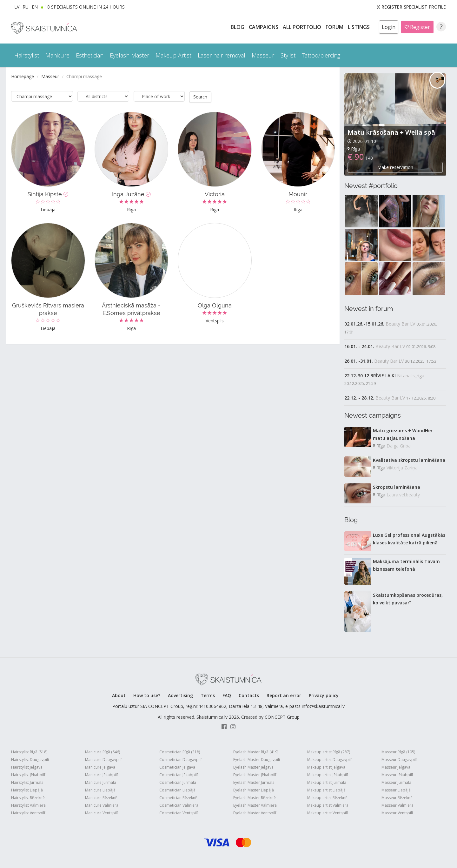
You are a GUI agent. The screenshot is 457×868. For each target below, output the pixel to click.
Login (389, 27)
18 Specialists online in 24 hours (85, 7)
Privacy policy (324, 695)
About (119, 695)
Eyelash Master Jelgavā (253, 767)
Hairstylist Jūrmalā (27, 782)
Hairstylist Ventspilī (28, 813)
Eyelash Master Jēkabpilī (255, 775)
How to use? (147, 695)
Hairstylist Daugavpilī (30, 760)
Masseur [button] (263, 55)
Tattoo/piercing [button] (321, 55)
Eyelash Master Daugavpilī (257, 760)
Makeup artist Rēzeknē (327, 798)
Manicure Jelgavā (100, 767)
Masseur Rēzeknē (397, 798)
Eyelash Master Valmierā (255, 805)
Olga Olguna (215, 305)
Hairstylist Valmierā (28, 805)
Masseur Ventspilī (397, 813)
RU (26, 7)
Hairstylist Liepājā (27, 790)
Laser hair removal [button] (222, 55)
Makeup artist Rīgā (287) (329, 752)
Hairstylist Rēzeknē (28, 798)
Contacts (249, 695)
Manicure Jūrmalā (101, 782)
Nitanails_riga (411, 376)
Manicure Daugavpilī (103, 760)
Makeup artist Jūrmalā (327, 782)
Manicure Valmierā (102, 805)
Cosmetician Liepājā (177, 790)
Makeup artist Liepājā (326, 790)
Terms (208, 695)
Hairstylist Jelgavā (27, 767)
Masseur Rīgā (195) (398, 752)
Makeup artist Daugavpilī (329, 760)
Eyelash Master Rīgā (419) (256, 752)
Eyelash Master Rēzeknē (255, 798)
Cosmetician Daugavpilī (180, 760)
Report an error (284, 695)
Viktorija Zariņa (402, 468)
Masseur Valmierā (397, 805)
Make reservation (395, 167)
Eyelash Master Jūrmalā (254, 782)
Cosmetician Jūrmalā (178, 782)
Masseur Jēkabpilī (397, 775)
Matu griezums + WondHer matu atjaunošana (403, 434)
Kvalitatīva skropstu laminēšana (409, 460)
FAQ (227, 695)
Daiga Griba (399, 446)
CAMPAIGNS (264, 27)
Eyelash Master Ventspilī (255, 813)
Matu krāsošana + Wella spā (391, 132)
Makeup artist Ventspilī (328, 813)
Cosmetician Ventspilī (179, 813)
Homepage (23, 76)
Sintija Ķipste (48, 194)
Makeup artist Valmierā (328, 805)
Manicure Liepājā (100, 790)
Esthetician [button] (90, 55)
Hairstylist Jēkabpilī (28, 775)
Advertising (180, 695)
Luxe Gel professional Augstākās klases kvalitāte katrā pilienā (409, 539)
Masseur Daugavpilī (399, 760)
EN (35, 7)
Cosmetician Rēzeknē (178, 798)
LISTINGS (359, 27)
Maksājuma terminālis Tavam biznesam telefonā (406, 565)
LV (17, 7)
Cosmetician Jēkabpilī (179, 775)
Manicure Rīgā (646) (103, 752)
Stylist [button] (288, 55)
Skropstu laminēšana (397, 487)
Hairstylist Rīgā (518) (29, 752)
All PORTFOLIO (303, 27)
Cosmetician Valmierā (179, 805)
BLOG (238, 27)
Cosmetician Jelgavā (177, 767)
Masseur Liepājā (396, 790)
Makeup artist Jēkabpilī (328, 775)
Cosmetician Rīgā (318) (180, 752)
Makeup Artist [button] (173, 55)
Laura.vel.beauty (403, 495)
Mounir (298, 194)
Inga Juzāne (131, 194)
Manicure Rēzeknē (101, 798)
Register (417, 27)
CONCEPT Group (282, 717)
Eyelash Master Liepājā (254, 790)
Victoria (215, 194)
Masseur (50, 76)
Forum (335, 27)
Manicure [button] (57, 55)
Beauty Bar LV (400, 324)
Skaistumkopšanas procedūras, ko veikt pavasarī (408, 599)
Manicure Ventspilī (101, 813)
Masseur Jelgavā (396, 767)
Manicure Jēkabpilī (101, 775)
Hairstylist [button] (27, 55)
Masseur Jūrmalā (396, 782)
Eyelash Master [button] (129, 55)
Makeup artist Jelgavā (326, 767)
